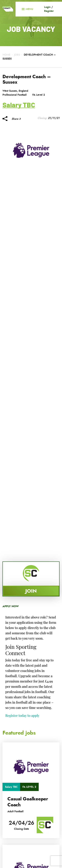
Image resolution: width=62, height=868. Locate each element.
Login (47, 7)
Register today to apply (22, 715)
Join (31, 591)
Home (6, 55)
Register (49, 11)
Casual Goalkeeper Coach (28, 802)
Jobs (17, 55)
